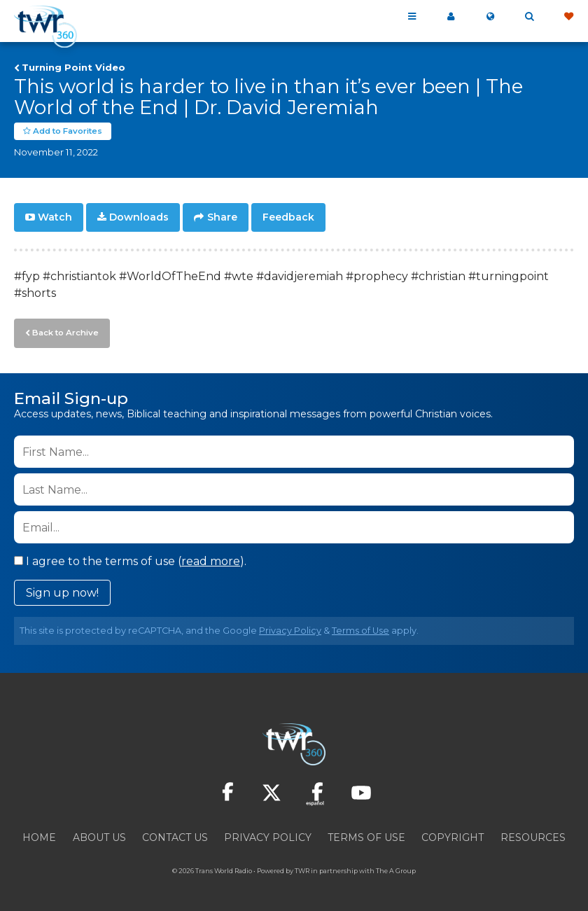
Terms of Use (360, 628)
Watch (55, 217)
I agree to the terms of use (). (130, 559)
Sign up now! (62, 591)
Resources (533, 835)
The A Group (396, 869)
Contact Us (175, 835)
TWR (302, 869)
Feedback (288, 217)
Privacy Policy (290, 628)
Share (222, 217)
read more (211, 559)
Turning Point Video (73, 67)
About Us (99, 835)
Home (39, 835)
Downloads (139, 217)
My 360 (451, 17)
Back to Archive (64, 331)
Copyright (453, 835)
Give (568, 17)
